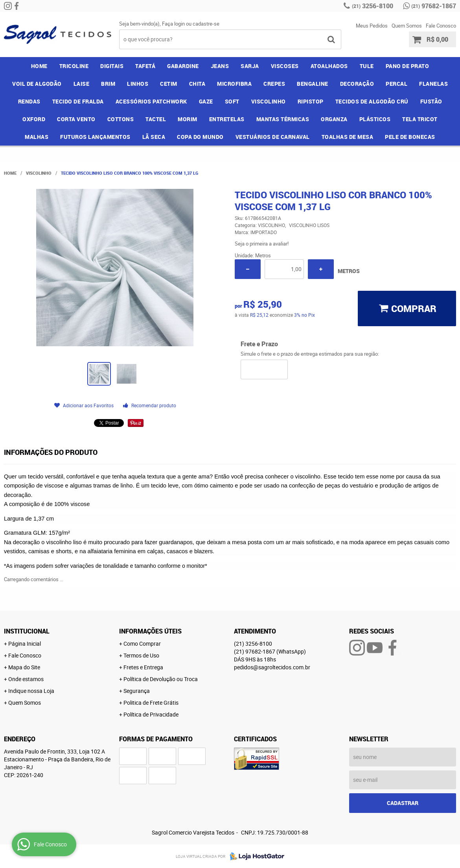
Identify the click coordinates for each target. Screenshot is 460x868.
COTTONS (121, 119)
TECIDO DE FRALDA (78, 101)
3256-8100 (373, 6)
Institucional (27, 631)
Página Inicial (25, 644)
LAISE (82, 84)
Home (39, 66)
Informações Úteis (150, 631)
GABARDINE (183, 66)
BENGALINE (313, 84)
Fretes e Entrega (143, 667)
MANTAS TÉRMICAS (283, 119)
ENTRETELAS (227, 119)
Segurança (137, 691)
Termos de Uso (141, 655)
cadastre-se (206, 24)
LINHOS (138, 84)
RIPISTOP (311, 101)
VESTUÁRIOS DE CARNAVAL (273, 137)
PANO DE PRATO (408, 66)
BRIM (108, 84)
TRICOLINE (74, 66)
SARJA (250, 66)
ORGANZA (334, 119)
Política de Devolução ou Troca (161, 679)
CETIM (169, 84)
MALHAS (37, 137)
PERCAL (397, 84)
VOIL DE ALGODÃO (37, 84)
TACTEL (156, 119)
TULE (367, 66)
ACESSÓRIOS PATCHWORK (151, 101)
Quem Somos (407, 26)
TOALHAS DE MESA (348, 137)
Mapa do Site (24, 667)
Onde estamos (26, 679)
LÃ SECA (154, 137)
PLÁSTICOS (375, 119)
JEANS (220, 66)
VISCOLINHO (269, 101)
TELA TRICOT (420, 119)
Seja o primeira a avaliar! (262, 244)
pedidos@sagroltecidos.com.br (272, 667)
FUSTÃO (431, 101)
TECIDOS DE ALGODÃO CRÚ (372, 101)
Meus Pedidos (372, 26)
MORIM (188, 119)
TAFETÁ (145, 66)
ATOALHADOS (329, 66)
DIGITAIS (112, 66)
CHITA (197, 84)
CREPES (274, 84)
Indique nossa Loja (31, 691)
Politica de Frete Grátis (151, 703)
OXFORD (34, 119)
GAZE (206, 101)
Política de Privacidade (151, 714)
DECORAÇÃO (357, 84)
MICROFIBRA (234, 84)
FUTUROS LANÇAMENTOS (95, 137)
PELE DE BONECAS (410, 137)
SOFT (232, 101)
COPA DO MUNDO (200, 137)
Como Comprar (142, 644)
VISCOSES (285, 66)
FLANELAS (433, 84)
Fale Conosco (441, 26)
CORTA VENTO (76, 119)
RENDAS (29, 101)
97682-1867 (434, 6)
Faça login (173, 24)
